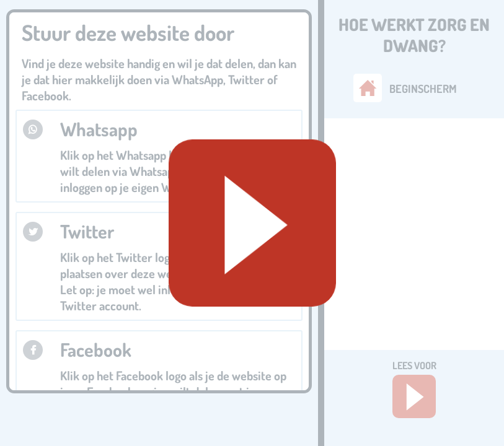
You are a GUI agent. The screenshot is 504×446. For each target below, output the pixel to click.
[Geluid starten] (252, 223)
